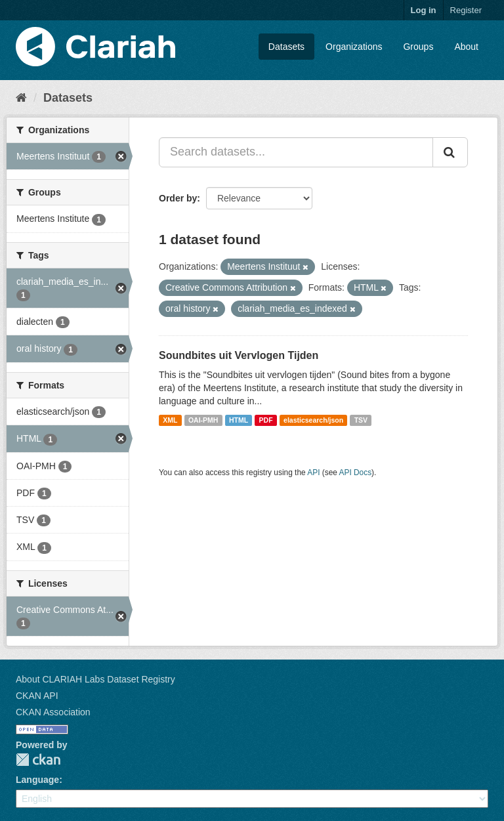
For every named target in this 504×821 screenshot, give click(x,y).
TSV (361, 420)
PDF (266, 420)
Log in (424, 10)
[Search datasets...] (296, 152)
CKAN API (37, 696)
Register (466, 10)
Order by (178, 198)
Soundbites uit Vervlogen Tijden (239, 355)
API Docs (356, 473)
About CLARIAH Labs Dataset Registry (95, 679)
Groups (418, 47)
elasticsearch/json (313, 420)
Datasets (286, 47)
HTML (239, 420)
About (466, 47)
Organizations (354, 47)
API (313, 473)
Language (37, 780)
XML (170, 420)
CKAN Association (53, 712)
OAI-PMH (203, 420)
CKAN (38, 760)
